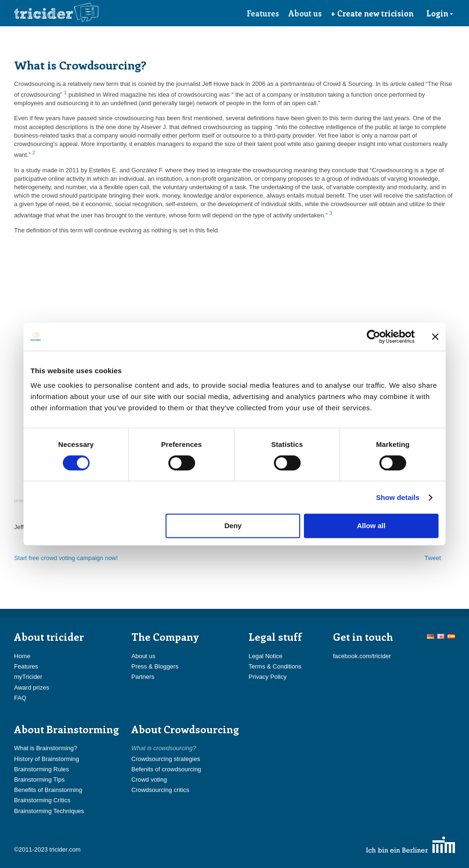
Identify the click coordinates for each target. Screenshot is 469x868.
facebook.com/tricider (362, 656)
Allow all (371, 526)
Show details (398, 497)
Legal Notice (265, 656)
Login (440, 13)
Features (263, 13)
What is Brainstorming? (45, 748)
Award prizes (32, 687)
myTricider (28, 677)
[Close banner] (435, 337)
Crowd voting (149, 780)
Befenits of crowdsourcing (166, 769)
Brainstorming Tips (39, 780)
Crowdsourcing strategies (166, 759)
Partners (143, 677)
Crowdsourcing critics (160, 790)
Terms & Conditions (275, 666)
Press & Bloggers (155, 666)
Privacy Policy (268, 677)
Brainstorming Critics (42, 800)
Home (22, 656)
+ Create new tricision (372, 13)
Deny (233, 526)
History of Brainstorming (47, 759)
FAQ (20, 698)
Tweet (433, 558)
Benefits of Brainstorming (48, 790)
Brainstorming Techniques (49, 811)
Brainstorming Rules (42, 769)
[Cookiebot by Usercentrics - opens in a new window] (374, 337)
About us (305, 13)
